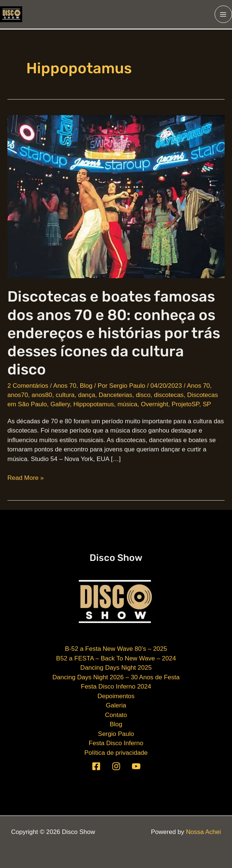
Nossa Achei (204, 832)
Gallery (60, 404)
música (127, 404)
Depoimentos (116, 696)
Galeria (116, 705)
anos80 (42, 395)
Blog (86, 386)
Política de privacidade (116, 753)
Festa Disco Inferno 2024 (116, 687)
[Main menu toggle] (223, 14)
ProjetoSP (185, 404)
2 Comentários (28, 386)
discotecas (169, 395)
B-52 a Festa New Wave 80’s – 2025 (116, 649)
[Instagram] (116, 766)
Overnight (155, 404)
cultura (65, 395)
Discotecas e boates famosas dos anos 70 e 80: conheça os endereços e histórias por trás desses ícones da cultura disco (114, 333)
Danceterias (116, 395)
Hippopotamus (94, 404)
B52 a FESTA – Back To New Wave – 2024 (116, 658)
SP (207, 404)
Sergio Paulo (116, 734)
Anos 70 (65, 386)
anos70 (18, 395)
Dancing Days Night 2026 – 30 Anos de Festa (116, 677)
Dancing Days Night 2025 (116, 668)
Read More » (26, 478)
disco (143, 395)
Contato (116, 715)
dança (87, 395)
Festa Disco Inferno (116, 743)
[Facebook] (96, 766)
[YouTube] (136, 766)
